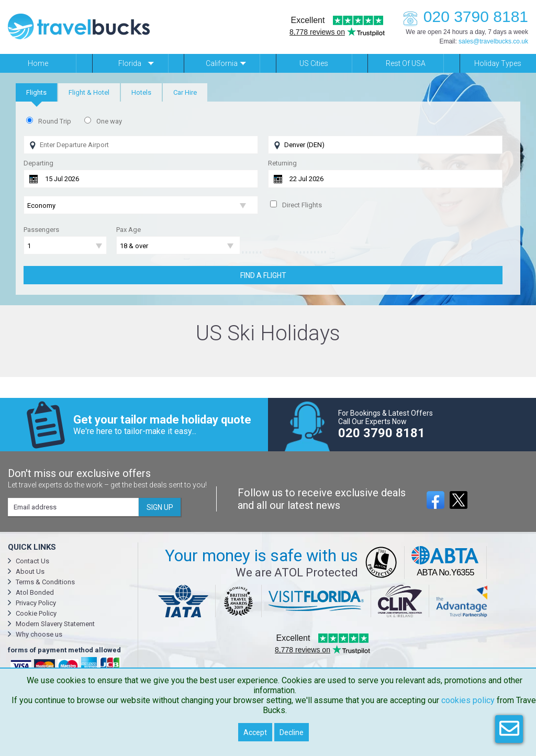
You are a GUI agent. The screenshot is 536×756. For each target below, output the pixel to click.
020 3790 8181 (463, 16)
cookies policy (468, 700)
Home (38, 63)
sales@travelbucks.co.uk (493, 41)
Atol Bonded (35, 592)
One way (109, 121)
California (222, 63)
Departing (38, 163)
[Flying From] (141, 145)
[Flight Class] (141, 205)
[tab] (36, 92)
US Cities (314, 63)
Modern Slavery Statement (55, 624)
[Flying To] (385, 145)
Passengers (41, 230)
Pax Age (129, 230)
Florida (130, 63)
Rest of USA (406, 63)
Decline (292, 732)
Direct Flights (302, 205)
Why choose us (39, 634)
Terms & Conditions (45, 582)
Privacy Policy (36, 603)
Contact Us (32, 561)
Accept (255, 732)
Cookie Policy (36, 613)
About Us (30, 571)
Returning (282, 163)
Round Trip (55, 121)
